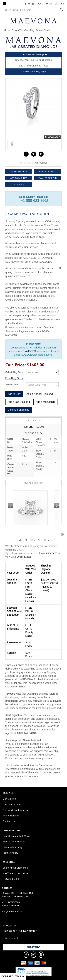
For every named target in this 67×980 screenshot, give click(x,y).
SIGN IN (40, 4)
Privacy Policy (10, 853)
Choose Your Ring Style (34, 71)
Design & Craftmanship (16, 810)
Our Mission (9, 799)
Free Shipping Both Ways (16, 836)
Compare (19, 185)
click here (52, 553)
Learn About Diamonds (15, 868)
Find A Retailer (11, 816)
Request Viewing (48, 172)
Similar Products (34, 483)
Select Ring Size (14, 372)
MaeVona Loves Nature (16, 873)
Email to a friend (48, 178)
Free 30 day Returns (14, 842)
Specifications (34, 421)
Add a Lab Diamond (19, 402)
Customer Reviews (34, 427)
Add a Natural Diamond (40, 394)
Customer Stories (12, 805)
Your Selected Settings (32, 54)
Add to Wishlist (19, 178)
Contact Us (9, 821)
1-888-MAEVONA (11, 906)
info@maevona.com (12, 911)
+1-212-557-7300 (11, 902)
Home (7, 30)
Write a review (19, 172)
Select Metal (12, 385)
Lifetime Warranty (13, 847)
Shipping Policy (33, 433)
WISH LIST (52, 4)
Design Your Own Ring (23, 30)
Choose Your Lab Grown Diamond (34, 60)
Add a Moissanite (46, 402)
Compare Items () (13, 976)
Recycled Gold (11, 879)
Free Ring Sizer (14, 378)
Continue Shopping (18, 410)
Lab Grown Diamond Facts (33, 66)
